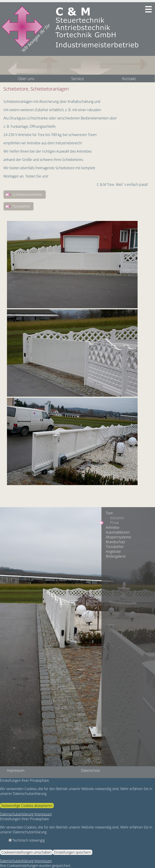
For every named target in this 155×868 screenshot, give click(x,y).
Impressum (43, 814)
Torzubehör (21, 206)
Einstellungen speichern (72, 852)
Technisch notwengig (27, 840)
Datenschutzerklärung (17, 814)
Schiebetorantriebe (27, 195)
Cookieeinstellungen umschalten (26, 852)
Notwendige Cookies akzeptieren (27, 806)
